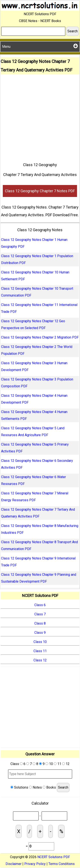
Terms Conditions (62, 864)
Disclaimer (14, 864)
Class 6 (40, 605)
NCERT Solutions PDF (54, 857)
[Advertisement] (40, 117)
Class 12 (40, 660)
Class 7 (40, 614)
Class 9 (40, 633)
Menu (40, 46)
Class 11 (40, 651)
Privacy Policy (35, 864)
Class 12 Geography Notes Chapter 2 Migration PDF (40, 337)
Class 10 (40, 642)
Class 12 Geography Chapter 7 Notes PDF (40, 191)
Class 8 (40, 623)
